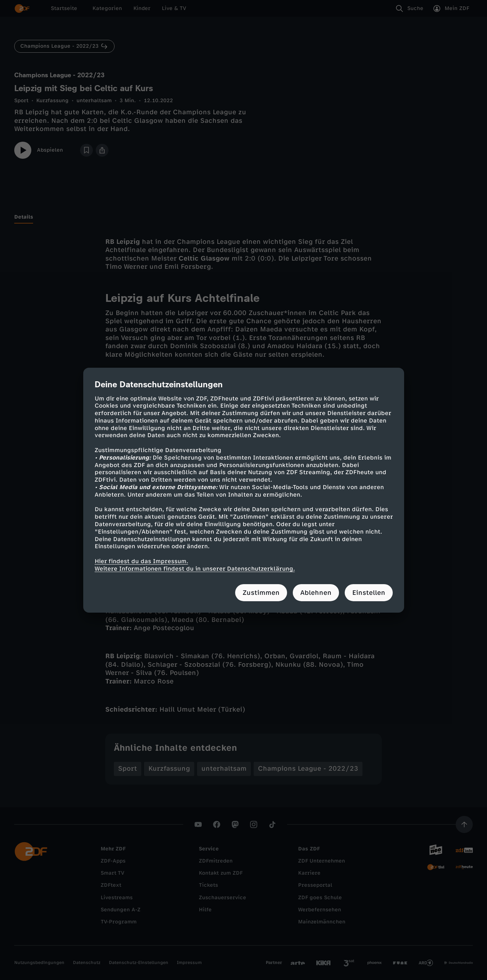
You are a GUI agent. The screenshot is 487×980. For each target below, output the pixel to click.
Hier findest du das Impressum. (141, 561)
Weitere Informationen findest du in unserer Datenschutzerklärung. (195, 569)
